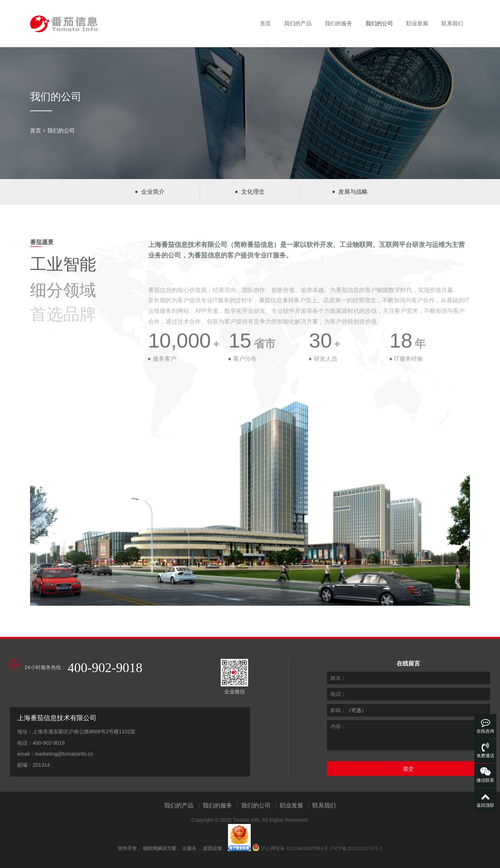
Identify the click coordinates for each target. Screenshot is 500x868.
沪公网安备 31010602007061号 (295, 848)
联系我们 (452, 23)
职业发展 (417, 23)
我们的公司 (379, 23)
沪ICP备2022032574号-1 (356, 848)
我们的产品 (298, 23)
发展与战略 (353, 192)
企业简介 (153, 192)
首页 (265, 23)
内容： (338, 726)
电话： (338, 694)
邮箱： (338, 710)
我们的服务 (339, 23)
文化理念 (253, 192)
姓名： (338, 678)
